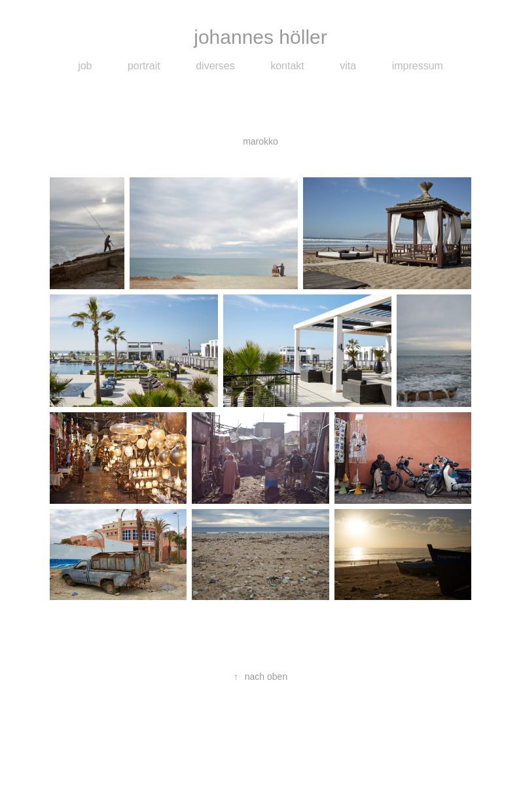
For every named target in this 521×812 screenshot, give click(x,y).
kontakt (287, 66)
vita (348, 66)
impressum (418, 66)
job (85, 66)
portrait (144, 66)
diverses (215, 66)
